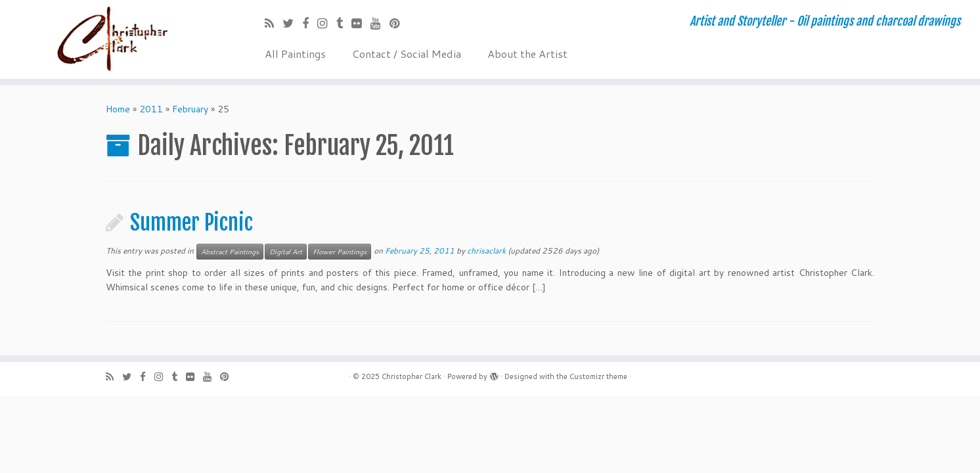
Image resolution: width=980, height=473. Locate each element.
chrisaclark (486, 251)
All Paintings (295, 54)
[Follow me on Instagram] (327, 23)
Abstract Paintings (230, 252)
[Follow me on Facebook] (310, 23)
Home (118, 109)
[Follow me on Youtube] (380, 23)
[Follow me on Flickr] (361, 23)
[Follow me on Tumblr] (344, 23)
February (190, 109)
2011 (151, 109)
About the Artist (527, 54)
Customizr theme (598, 376)
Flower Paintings (340, 252)
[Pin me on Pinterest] (399, 23)
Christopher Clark (412, 376)
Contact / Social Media (407, 54)
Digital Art (286, 252)
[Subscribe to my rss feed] (274, 23)
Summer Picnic (191, 223)
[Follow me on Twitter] (292, 23)
